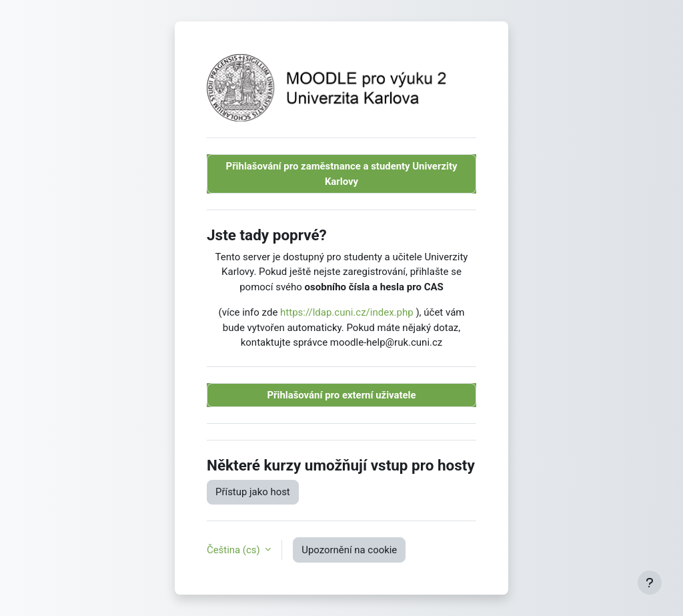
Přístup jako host (253, 492)
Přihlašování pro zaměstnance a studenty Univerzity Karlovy (342, 174)
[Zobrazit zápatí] (650, 583)
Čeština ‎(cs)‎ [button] (234, 550)
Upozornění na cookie (349, 550)
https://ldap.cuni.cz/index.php (347, 312)
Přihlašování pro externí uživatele (341, 395)
